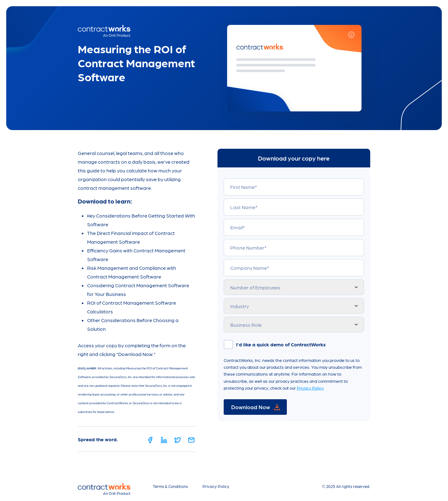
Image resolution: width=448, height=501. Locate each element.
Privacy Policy (310, 388)
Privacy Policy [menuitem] (216, 486)
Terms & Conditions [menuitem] (170, 486)
